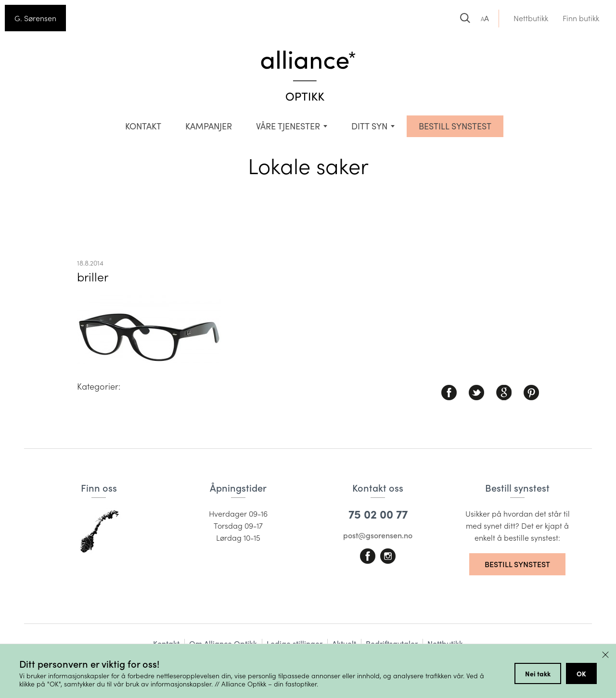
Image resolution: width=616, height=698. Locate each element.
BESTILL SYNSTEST (455, 126)
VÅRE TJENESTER (288, 126)
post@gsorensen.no (378, 535)
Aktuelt (344, 643)
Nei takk (538, 673)
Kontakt (143, 126)
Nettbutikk (531, 18)
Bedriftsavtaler (392, 643)
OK (581, 673)
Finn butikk (581, 18)
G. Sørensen (35, 18)
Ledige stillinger (295, 643)
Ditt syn (369, 126)
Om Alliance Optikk (223, 643)
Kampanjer (209, 126)
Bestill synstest (517, 564)
